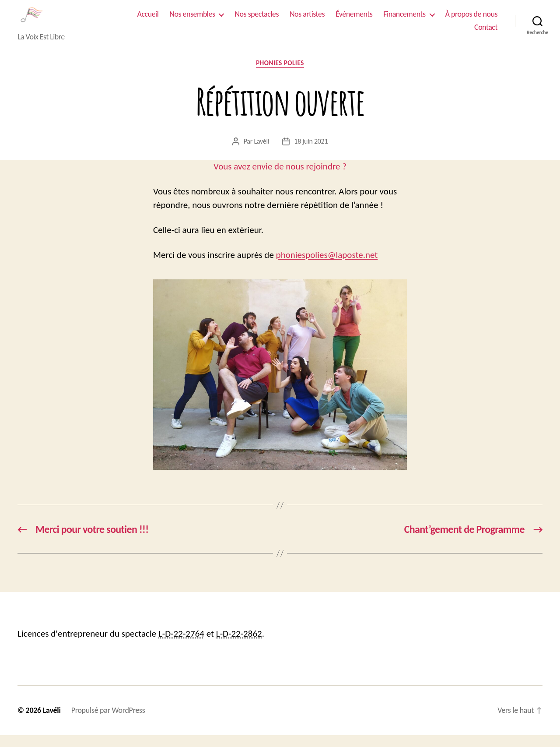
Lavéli (261, 153)
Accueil (148, 20)
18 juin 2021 (311, 153)
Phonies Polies (280, 75)
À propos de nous (471, 20)
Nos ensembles (192, 20)
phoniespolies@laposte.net (327, 267)
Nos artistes (307, 20)
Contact (486, 33)
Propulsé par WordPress (108, 722)
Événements (354, 20)
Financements (404, 20)
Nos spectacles (256, 20)
